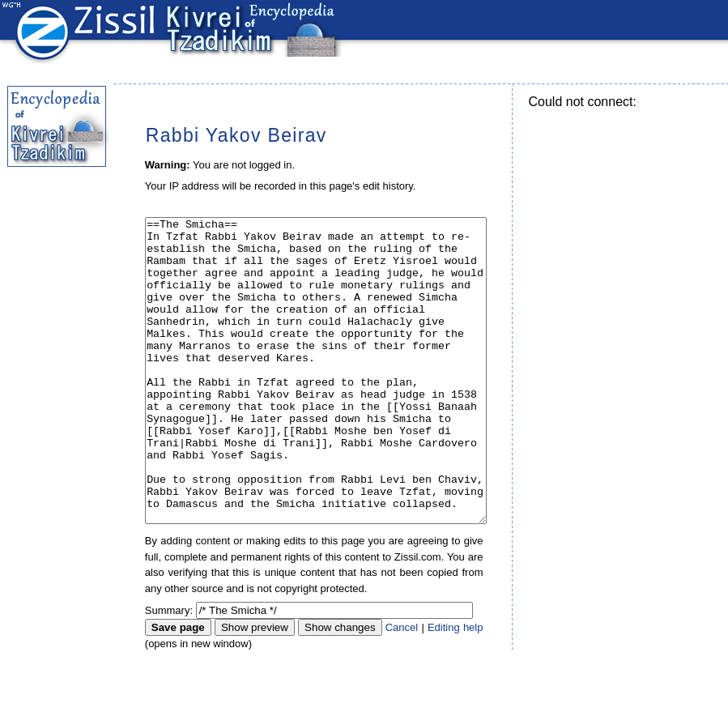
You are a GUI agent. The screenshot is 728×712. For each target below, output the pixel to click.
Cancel (402, 688)
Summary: (169, 671)
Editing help (456, 688)
